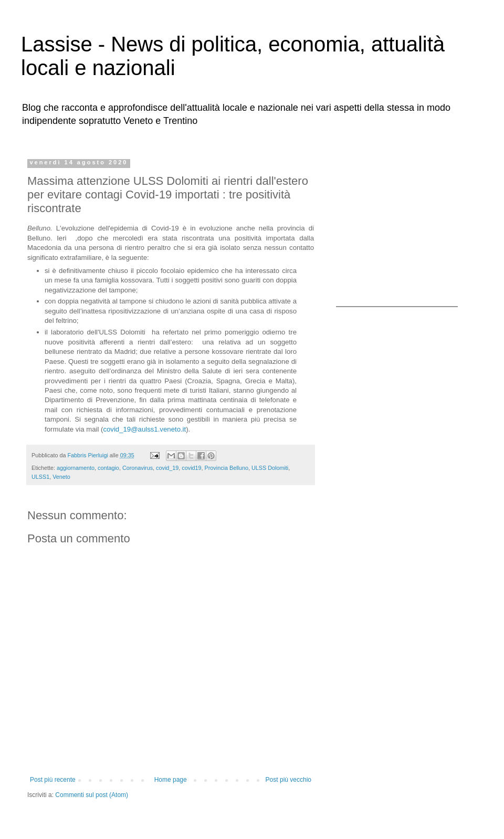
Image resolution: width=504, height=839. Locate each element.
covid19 (191, 468)
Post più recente (53, 780)
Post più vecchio (288, 780)
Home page (171, 780)
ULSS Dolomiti (270, 468)
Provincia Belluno (227, 468)
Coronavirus (138, 468)
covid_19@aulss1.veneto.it (144, 429)
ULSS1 (40, 477)
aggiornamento (76, 468)
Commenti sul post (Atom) (92, 795)
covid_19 (167, 468)
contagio (108, 468)
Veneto (61, 477)
